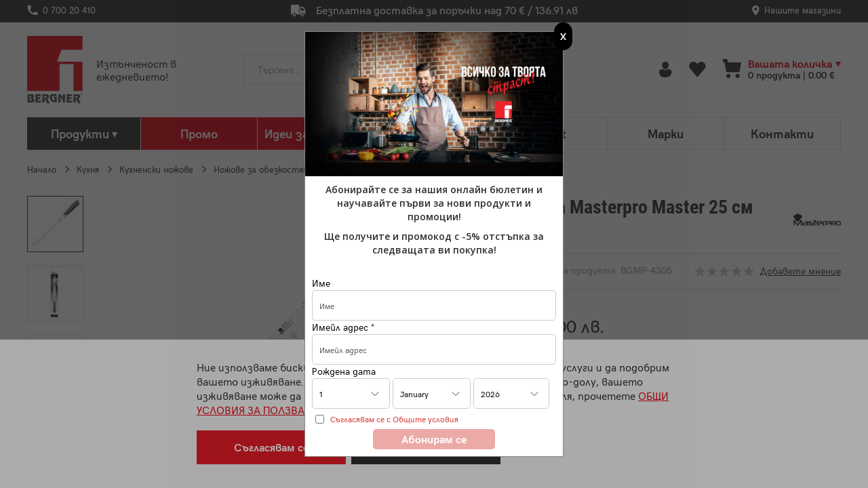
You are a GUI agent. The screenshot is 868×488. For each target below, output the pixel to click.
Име (321, 283)
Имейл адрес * (343, 327)
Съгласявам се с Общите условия (394, 419)
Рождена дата (344, 371)
